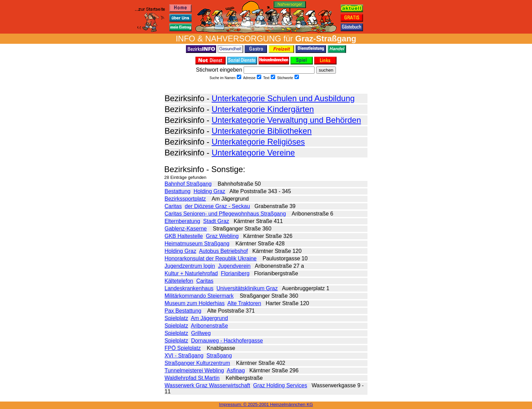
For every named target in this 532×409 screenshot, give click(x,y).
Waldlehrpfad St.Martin (192, 378)
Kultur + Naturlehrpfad (191, 273)
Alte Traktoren (244, 303)
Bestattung (178, 191)
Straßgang (219, 356)
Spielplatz (176, 318)
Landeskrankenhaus (189, 288)
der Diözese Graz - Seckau (217, 206)
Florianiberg (235, 273)
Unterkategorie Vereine (253, 153)
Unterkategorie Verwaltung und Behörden (286, 120)
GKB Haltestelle (184, 236)
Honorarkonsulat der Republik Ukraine (211, 258)
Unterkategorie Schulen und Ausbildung (283, 98)
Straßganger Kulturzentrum (197, 363)
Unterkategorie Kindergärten (263, 109)
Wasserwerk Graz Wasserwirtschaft (207, 385)
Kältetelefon (179, 281)
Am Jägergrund (209, 318)
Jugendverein (234, 266)
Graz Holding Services (280, 385)
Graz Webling (222, 236)
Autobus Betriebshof (223, 251)
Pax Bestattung (183, 311)
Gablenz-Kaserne (186, 229)
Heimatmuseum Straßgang (197, 244)
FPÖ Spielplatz (183, 348)
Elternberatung (182, 221)
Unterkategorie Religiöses (258, 142)
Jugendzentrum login (190, 266)
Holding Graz (209, 191)
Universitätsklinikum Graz (247, 288)
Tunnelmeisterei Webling (194, 370)
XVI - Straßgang (184, 356)
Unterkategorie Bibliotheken (262, 131)
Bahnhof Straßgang (188, 184)
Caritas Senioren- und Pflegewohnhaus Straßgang (225, 214)
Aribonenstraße (209, 326)
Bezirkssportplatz (185, 199)
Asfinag (236, 370)
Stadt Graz (216, 221)
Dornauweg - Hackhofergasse (227, 341)
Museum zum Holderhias (195, 303)
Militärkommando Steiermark (199, 296)
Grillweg (201, 333)
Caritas (173, 206)
